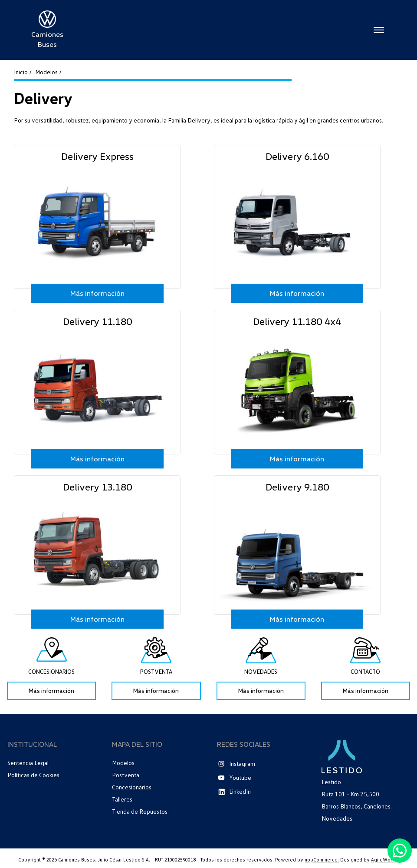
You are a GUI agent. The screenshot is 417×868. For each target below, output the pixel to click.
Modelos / (48, 72)
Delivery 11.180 (97, 321)
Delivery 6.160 (297, 156)
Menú (379, 30)
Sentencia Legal (28, 763)
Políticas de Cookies (33, 775)
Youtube (240, 777)
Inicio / (23, 72)
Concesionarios (132, 787)
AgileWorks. (385, 860)
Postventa (126, 775)
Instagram (242, 764)
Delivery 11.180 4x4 (297, 321)
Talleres (122, 799)
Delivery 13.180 (97, 487)
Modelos (123, 763)
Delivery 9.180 (297, 487)
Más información (97, 293)
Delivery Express (97, 156)
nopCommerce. (322, 860)
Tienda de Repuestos (140, 811)
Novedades (337, 818)
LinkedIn (240, 791)
